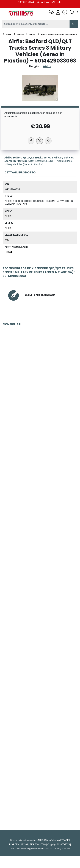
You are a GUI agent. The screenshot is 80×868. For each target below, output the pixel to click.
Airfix (8, 216)
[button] (74, 12)
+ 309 (8, 252)
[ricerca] (40, 24)
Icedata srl (47, 849)
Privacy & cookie (62, 849)
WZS (7, 240)
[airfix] (32, 34)
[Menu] (5, 13)
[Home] (7, 34)
